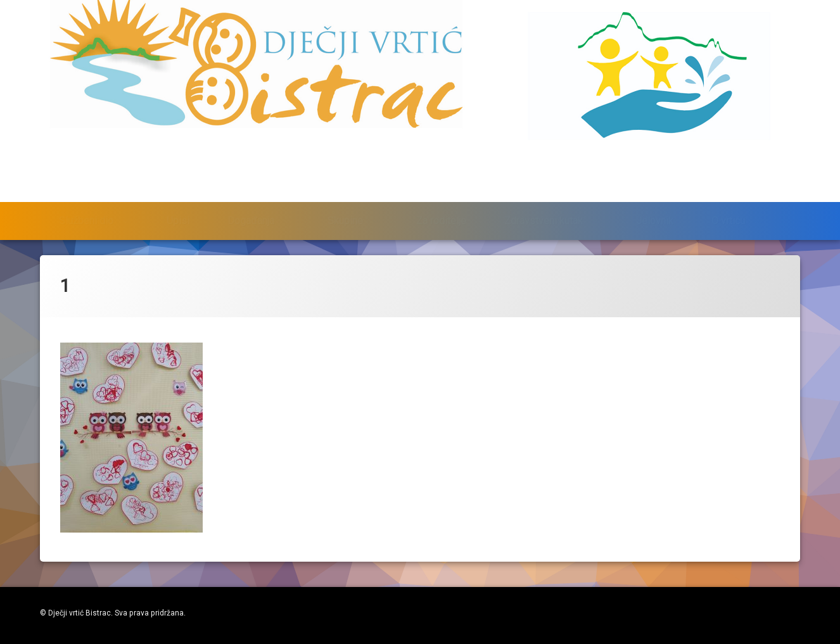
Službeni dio (86, 193)
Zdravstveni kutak (544, 193)
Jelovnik (655, 193)
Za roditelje (441, 193)
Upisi (178, 193)
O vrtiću (728, 193)
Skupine (345, 193)
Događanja (251, 193)
